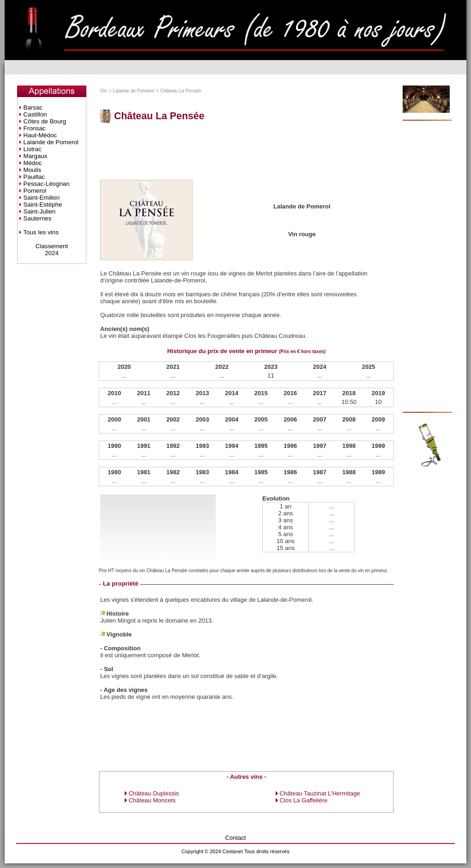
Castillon (35, 114)
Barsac (33, 107)
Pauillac (34, 177)
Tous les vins (41, 232)
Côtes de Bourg (45, 121)
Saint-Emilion (42, 198)
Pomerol (35, 191)
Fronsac (35, 128)
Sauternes (38, 218)
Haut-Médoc (40, 135)
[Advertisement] (247, 151)
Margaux (36, 156)
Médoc (33, 163)
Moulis (33, 170)
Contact (236, 838)
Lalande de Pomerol (51, 142)
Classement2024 (52, 250)
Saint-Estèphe (43, 205)
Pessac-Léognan (47, 184)
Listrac (33, 149)
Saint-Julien (40, 211)
